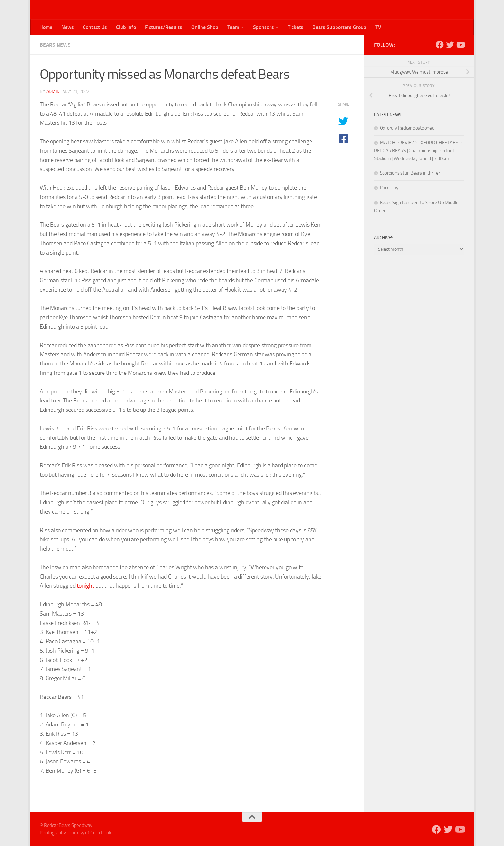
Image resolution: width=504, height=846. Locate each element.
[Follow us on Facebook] (440, 45)
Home (46, 27)
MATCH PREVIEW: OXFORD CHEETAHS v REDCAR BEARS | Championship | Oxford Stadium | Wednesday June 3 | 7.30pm (418, 151)
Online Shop (205, 27)
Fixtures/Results (164, 27)
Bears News (55, 45)
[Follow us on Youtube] (460, 45)
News (68, 27)
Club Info (126, 27)
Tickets (296, 27)
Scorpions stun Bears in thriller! (411, 173)
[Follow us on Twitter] (450, 45)
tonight (85, 586)
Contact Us (95, 27)
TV (378, 27)
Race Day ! (390, 188)
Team (233, 27)
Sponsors (263, 27)
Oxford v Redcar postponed (407, 128)
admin (53, 91)
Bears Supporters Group (339, 27)
